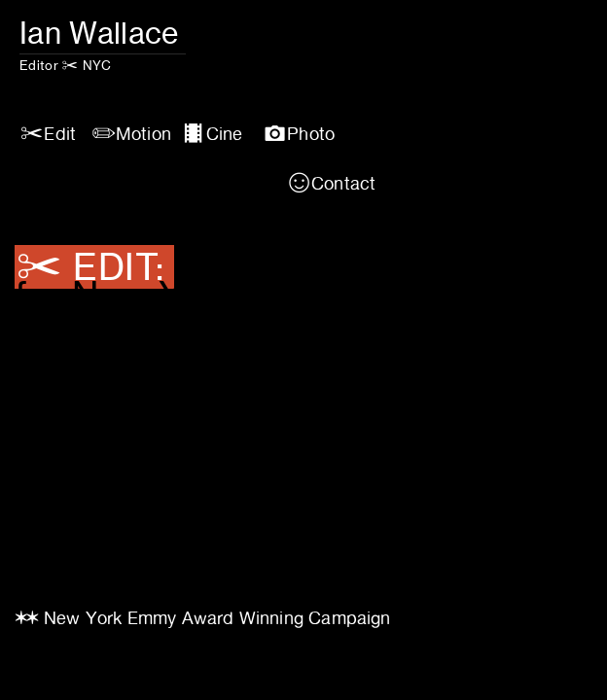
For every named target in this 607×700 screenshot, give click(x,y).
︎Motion (131, 134)
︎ (331, 183)
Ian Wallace (103, 33)
